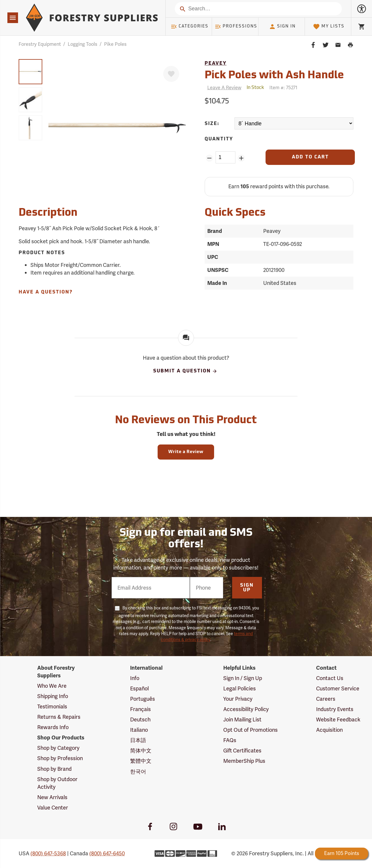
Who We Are (52, 686)
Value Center (53, 808)
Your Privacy (238, 699)
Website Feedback (338, 719)
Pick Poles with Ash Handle (274, 76)
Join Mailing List (242, 719)
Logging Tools (83, 44)
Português (143, 699)
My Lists (329, 27)
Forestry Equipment (40, 44)
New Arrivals (52, 797)
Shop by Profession (60, 758)
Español (139, 688)
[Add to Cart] (310, 157)
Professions (236, 27)
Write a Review (186, 452)
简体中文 (141, 751)
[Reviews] (223, 88)
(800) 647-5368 (48, 853)
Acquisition (329, 730)
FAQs (230, 740)
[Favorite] (171, 74)
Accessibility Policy (246, 709)
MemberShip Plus (244, 761)
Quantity (219, 139)
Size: (212, 124)
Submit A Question (185, 371)
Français (140, 709)
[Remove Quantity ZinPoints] (210, 158)
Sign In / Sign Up (243, 678)
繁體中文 (141, 761)
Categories (190, 27)
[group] (30, 72)
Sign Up (247, 588)
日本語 (138, 740)
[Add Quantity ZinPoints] (241, 158)
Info (135, 678)
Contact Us (330, 678)
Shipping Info (53, 696)
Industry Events (335, 709)
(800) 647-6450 (107, 853)
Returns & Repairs (59, 717)
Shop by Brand (54, 769)
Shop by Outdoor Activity (57, 783)
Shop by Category (58, 748)
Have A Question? (46, 292)
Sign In (282, 27)
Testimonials (52, 706)
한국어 (138, 772)
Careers (326, 699)
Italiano (139, 730)
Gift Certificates (242, 751)
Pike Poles (115, 44)
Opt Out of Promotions (250, 730)
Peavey (216, 64)
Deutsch (140, 719)
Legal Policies (240, 688)
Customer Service (338, 688)
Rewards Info (53, 727)
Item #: (283, 88)
